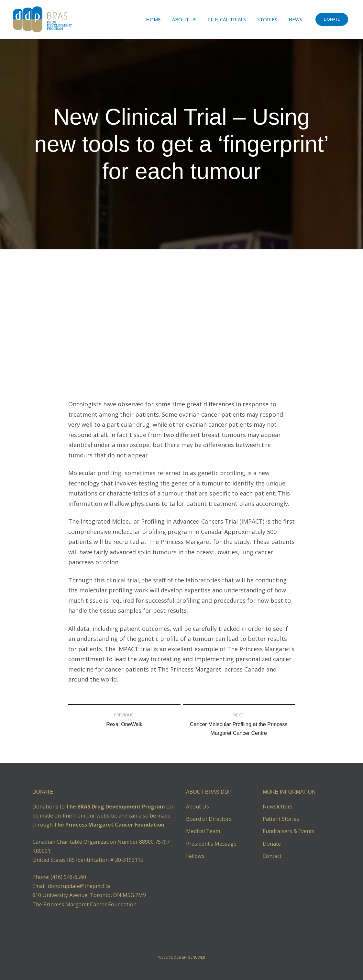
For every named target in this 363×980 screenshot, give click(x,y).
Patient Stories (281, 819)
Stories (267, 19)
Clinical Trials (227, 19)
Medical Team (203, 831)
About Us (184, 19)
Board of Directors (209, 819)
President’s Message (211, 844)
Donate (272, 844)
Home (153, 19)
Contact (272, 856)
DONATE (332, 19)
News (295, 19)
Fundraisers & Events (289, 831)
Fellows (195, 856)
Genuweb (196, 957)
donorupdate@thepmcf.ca (79, 886)
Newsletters (278, 807)
